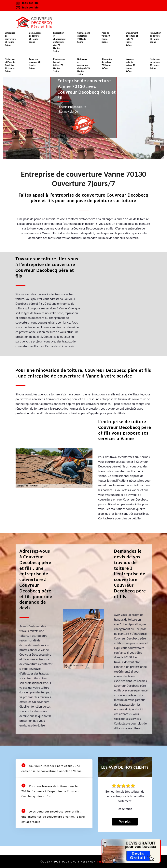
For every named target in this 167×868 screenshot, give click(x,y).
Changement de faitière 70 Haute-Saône (83, 37)
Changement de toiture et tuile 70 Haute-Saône (132, 39)
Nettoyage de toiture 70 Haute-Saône (155, 64)
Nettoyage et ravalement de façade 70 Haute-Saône (83, 67)
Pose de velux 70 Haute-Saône (106, 37)
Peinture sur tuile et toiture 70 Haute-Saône (59, 65)
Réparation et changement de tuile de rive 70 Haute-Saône (59, 42)
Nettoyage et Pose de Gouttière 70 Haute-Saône (10, 65)
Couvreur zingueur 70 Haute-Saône (35, 64)
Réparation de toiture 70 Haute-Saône (107, 64)
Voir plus (125, 821)
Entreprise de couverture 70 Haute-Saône (10, 39)
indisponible (27, 8)
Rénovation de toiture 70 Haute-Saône (155, 37)
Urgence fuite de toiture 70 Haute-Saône (130, 65)
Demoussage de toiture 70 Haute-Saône (35, 37)
